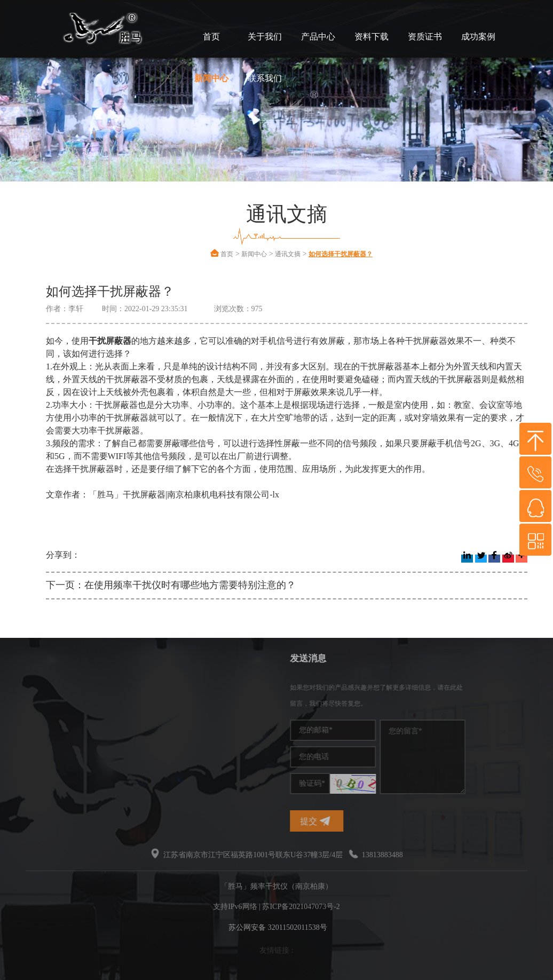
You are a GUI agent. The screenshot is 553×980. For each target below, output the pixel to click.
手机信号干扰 (43, 703)
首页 (211, 37)
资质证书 (425, 37)
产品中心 (318, 37)
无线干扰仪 (39, 751)
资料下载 (372, 37)
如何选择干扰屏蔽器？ (341, 254)
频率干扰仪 (39, 687)
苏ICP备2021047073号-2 (301, 907)
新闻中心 (211, 78)
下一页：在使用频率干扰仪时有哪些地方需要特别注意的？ (171, 585)
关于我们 (265, 37)
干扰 (28, 735)
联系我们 (265, 78)
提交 (368, 821)
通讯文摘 (288, 254)
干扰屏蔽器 (39, 719)
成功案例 (478, 37)
